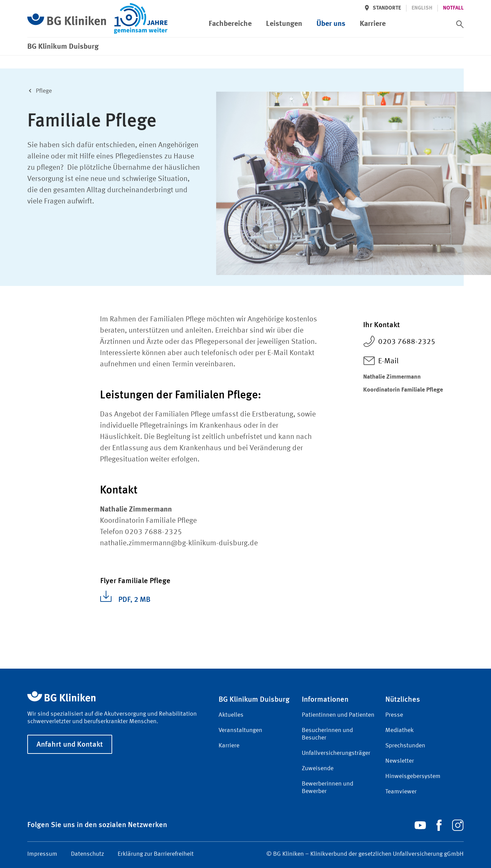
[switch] (460, 24)
